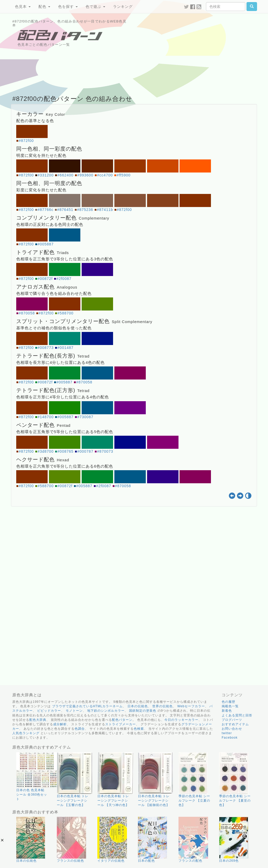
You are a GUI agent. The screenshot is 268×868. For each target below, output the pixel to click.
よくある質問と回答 (237, 715)
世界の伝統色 (163, 706)
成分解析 (60, 724)
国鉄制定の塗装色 (143, 711)
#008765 (65, 451)
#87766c (45, 210)
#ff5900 (123, 175)
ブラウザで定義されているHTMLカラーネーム (88, 706)
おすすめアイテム (235, 724)
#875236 (85, 210)
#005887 (46, 244)
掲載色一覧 (230, 706)
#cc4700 (105, 175)
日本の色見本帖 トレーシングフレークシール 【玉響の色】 (73, 801)
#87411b (105, 210)
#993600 (85, 175)
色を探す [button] (68, 7)
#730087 (85, 417)
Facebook (230, 738)
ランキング (123, 7)
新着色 (227, 711)
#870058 (27, 313)
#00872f (45, 279)
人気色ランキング (26, 733)
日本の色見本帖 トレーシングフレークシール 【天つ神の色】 (113, 801)
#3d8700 (46, 451)
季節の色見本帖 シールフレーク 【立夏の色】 (194, 801)
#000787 (85, 451)
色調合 (80, 729)
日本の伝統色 (138, 706)
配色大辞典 (38, 720)
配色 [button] (44, 7)
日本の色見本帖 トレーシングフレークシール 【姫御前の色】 (154, 801)
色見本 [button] (23, 7)
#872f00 (26, 141)
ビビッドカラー (49, 711)
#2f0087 (64, 279)
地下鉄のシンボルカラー (106, 711)
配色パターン (122, 720)
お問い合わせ (232, 729)
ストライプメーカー (121, 724)
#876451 (65, 210)
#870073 (105, 451)
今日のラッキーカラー (181, 720)
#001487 (65, 348)
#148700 (46, 417)
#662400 (65, 175)
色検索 (139, 729)
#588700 (65, 313)
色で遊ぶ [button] (95, 7)
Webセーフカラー (191, 706)
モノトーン (74, 711)
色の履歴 (228, 702)
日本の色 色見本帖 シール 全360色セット (32, 795)
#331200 (46, 175)
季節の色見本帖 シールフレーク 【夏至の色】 (235, 801)
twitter (227, 733)
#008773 (46, 348)
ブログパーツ (232, 720)
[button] (2, 840)
